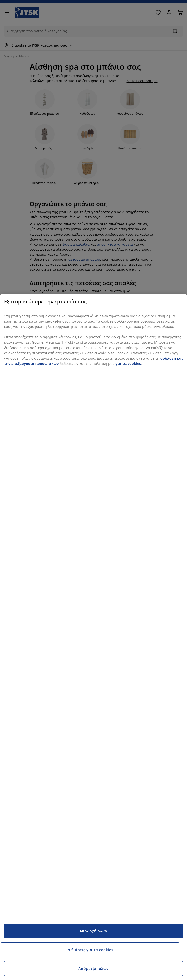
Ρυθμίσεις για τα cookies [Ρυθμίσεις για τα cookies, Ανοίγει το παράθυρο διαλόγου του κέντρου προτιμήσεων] (90, 950)
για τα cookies (128, 363)
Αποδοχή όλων (93, 931)
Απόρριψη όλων (93, 969)
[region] (93, 637)
